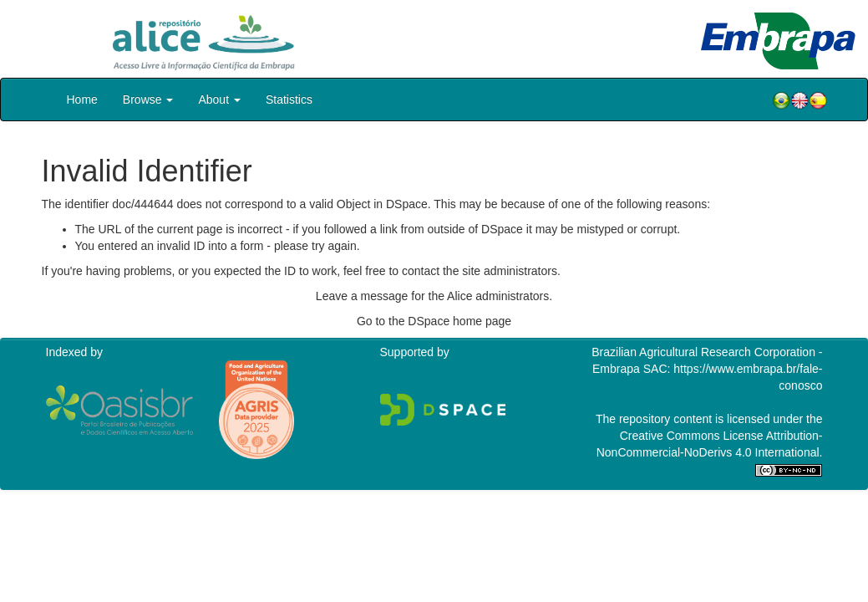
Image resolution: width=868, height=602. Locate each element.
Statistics (289, 99)
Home (82, 99)
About (219, 99)
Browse (148, 99)
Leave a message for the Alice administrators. (434, 296)
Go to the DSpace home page (434, 321)
